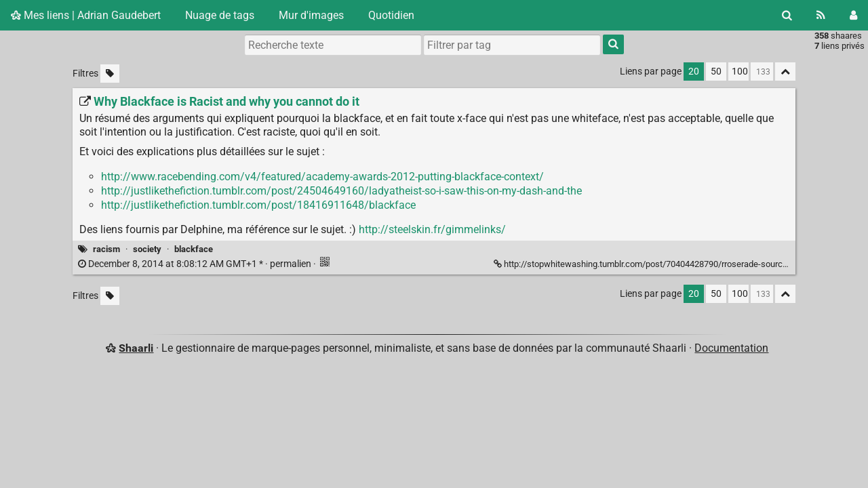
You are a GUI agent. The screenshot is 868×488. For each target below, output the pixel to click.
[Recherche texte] (333, 45)
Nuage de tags (220, 15)
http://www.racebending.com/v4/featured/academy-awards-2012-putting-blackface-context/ (322, 177)
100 (740, 72)
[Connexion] (853, 15)
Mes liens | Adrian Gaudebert (86, 15)
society (147, 249)
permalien (196, 264)
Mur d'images (311, 15)
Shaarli (136, 348)
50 (716, 72)
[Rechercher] (787, 15)
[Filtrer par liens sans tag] (110, 74)
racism (106, 249)
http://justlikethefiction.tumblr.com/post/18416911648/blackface (258, 205)
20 (694, 72)
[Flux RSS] (821, 15)
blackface (194, 249)
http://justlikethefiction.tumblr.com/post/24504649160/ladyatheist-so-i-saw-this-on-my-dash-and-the (341, 191)
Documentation (731, 348)
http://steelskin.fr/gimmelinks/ (432, 229)
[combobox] (512, 45)
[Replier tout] (785, 72)
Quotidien (391, 15)
